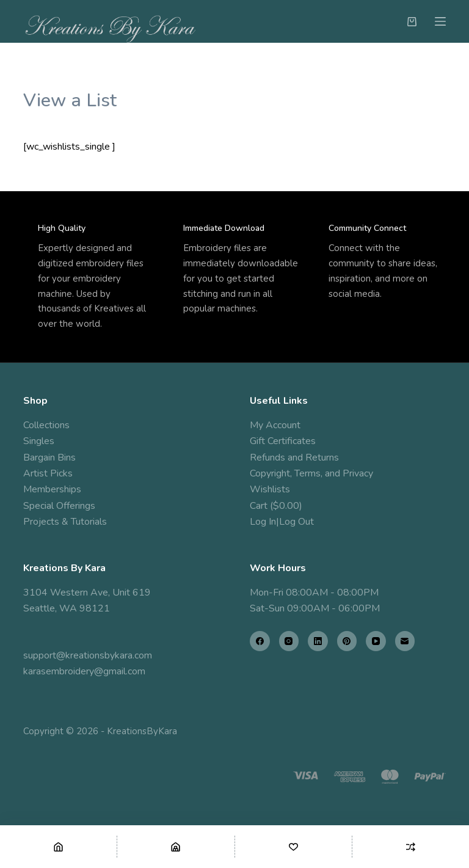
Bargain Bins (49, 458)
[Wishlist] (293, 847)
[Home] (58, 847)
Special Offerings (59, 506)
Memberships (52, 489)
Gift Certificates (283, 441)
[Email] (405, 641)
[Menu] (440, 21)
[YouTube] (376, 641)
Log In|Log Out (282, 522)
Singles (39, 441)
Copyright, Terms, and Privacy (311, 473)
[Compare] (411, 847)
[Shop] (176, 847)
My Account (275, 425)
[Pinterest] (347, 641)
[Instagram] (289, 641)
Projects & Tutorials (65, 522)
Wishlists (270, 489)
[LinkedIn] (318, 641)
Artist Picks (48, 473)
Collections (46, 425)
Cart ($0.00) (276, 506)
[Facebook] (260, 641)
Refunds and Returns (294, 458)
